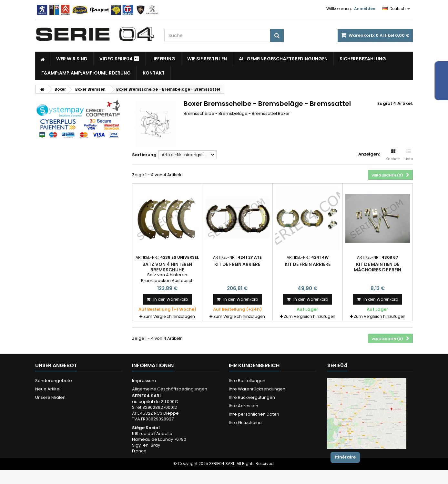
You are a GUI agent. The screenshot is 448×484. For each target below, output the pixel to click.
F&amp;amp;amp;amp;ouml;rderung (86, 73)
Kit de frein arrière (237, 264)
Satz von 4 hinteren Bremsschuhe (167, 267)
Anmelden (365, 9)
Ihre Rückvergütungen (252, 397)
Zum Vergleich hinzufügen (169, 316)
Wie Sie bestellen (207, 59)
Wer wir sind (72, 59)
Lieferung (163, 59)
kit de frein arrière (308, 264)
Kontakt (154, 73)
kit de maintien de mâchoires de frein (377, 267)
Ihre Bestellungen (247, 381)
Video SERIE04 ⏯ (119, 59)
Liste (409, 155)
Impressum (144, 381)
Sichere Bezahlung (363, 59)
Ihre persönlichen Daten (254, 414)
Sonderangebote (54, 381)
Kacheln (393, 155)
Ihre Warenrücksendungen (257, 389)
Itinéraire (345, 457)
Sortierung (144, 155)
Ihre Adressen (244, 406)
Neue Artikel (48, 389)
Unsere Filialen (50, 397)
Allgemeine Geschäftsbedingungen (283, 59)
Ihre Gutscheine (245, 423)
